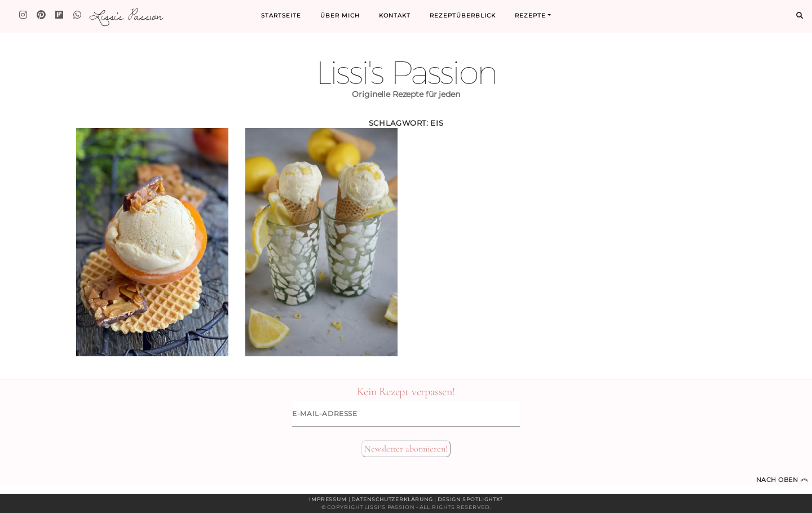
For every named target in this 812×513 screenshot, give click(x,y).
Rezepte (530, 16)
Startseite (281, 16)
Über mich (340, 16)
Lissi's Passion (125, 15)
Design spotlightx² (470, 499)
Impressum (328, 499)
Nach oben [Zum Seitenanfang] (783, 480)
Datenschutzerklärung (392, 499)
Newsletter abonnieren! (406, 449)
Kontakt (395, 16)
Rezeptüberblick (463, 16)
